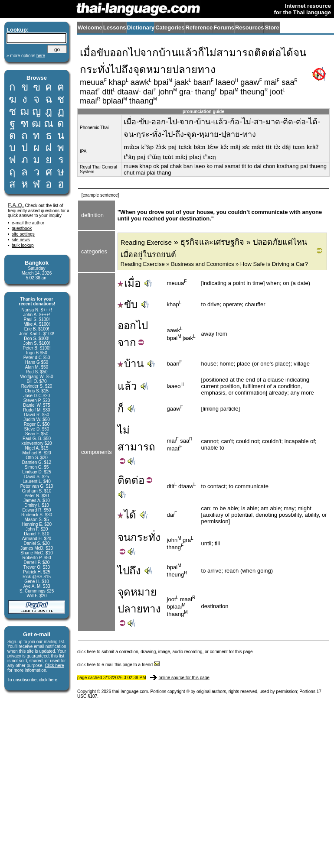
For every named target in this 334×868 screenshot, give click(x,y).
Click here (54, 666)
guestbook (22, 228)
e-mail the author (28, 223)
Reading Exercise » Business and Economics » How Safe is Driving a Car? (214, 264)
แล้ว (127, 386)
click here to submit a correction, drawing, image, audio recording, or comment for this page (165, 652)
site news (21, 240)
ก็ (121, 409)
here (53, 680)
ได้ (127, 515)
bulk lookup (23, 245)
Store (272, 28)
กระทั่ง (146, 537)
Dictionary (141, 28)
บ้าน (131, 364)
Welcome (90, 28)
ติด (124, 480)
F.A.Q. (16, 205)
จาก (127, 342)
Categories (170, 28)
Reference (199, 28)
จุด (124, 592)
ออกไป (133, 325)
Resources (249, 28)
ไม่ (124, 430)
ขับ (128, 304)
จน (124, 537)
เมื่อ (129, 283)
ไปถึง (129, 571)
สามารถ (136, 447)
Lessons (115, 28)
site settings (23, 234)
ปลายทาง (139, 609)
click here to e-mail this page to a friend (119, 665)
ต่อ (138, 480)
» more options (26, 56)
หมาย (144, 592)
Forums (224, 28)
